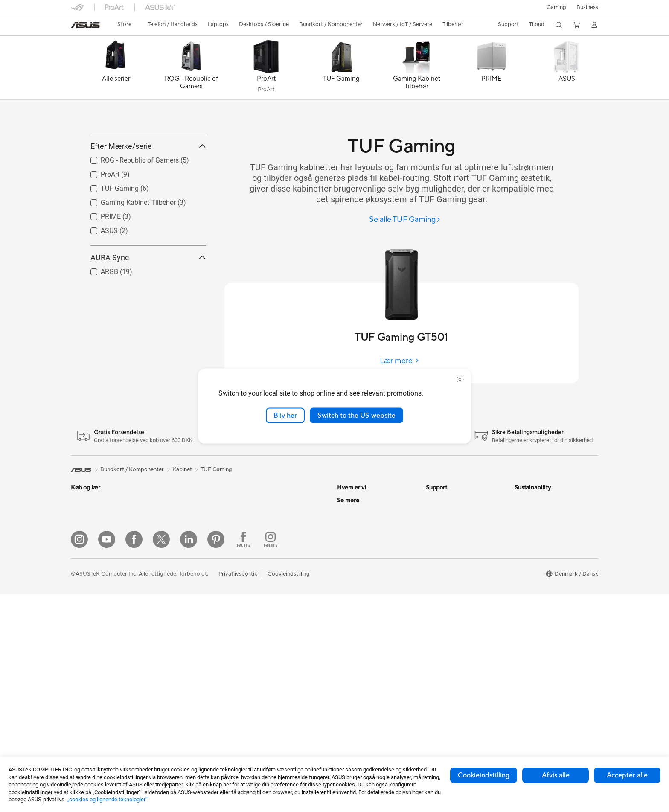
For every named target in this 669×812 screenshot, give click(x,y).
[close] (460, 379)
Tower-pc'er (86, 655)
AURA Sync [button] (148, 296)
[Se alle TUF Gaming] (405, 220)
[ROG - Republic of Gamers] (191, 70)
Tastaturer (260, 577)
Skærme (81, 629)
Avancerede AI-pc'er (363, 629)
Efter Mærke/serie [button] (148, 185)
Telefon (80, 513)
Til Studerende (89, 591)
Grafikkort (172, 565)
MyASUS (437, 590)
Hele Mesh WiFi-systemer (279, 526)
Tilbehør (81, 603)
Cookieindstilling (484, 775)
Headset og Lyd (267, 603)
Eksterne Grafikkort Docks (193, 616)
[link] (85, 25)
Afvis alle (556, 775)
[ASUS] (567, 70)
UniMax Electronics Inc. (367, 590)
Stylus (255, 680)
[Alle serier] (116, 70)
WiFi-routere (263, 513)
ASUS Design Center (363, 654)
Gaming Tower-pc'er (96, 668)
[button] (556, 7)
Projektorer (174, 513)
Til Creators (86, 578)
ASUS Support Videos (454, 564)
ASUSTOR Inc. (355, 551)
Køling (167, 590)
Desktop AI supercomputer (281, 538)
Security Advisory (448, 577)
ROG (343, 667)
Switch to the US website (356, 415)
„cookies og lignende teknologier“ (108, 799)
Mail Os (435, 513)
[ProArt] (266, 70)
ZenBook (349, 693)
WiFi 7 (167, 667)
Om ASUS (350, 500)
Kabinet (169, 577)
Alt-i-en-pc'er (88, 642)
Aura (343, 718)
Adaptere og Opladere (276, 654)
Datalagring (174, 641)
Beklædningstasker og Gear (282, 629)
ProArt (346, 680)
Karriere (347, 513)
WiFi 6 (255, 500)
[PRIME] (492, 70)
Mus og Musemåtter (272, 590)
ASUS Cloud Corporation (369, 577)
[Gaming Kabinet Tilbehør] (416, 70)
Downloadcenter (447, 551)
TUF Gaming (216, 469)
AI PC (344, 616)
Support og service (450, 500)
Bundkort (171, 552)
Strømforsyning (179, 603)
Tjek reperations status (454, 602)
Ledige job (350, 564)
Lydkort (169, 629)
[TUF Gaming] (341, 70)
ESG (343, 526)
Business (587, 7)
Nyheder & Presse (359, 538)
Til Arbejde (84, 565)
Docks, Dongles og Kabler (280, 667)
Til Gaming (84, 552)
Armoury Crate (356, 705)
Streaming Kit (264, 616)
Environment (531, 513)
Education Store (358, 641)
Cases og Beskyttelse (274, 641)
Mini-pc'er (172, 500)
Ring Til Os (439, 526)
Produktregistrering (451, 538)
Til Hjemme (85, 539)
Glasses (169, 526)
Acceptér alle (627, 775)
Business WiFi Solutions (277, 551)
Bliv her (285, 415)
